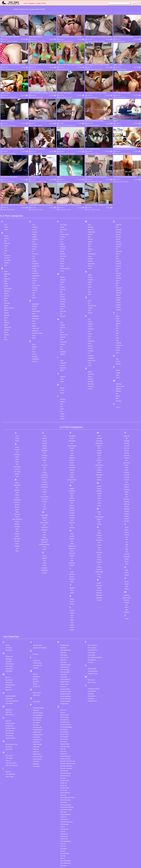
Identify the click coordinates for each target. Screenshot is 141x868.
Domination (35, 310)
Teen (117, 305)
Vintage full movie (93, 653)
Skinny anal (64, 770)
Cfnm (34, 221)
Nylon (90, 274)
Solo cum (63, 826)
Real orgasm (64, 634)
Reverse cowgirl (65, 651)
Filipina (62, 223)
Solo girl (63, 830)
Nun (89, 269)
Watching (119, 363)
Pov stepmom (37, 699)
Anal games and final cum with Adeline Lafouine (13, 65)
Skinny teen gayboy (66, 784)
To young (90, 642)
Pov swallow (36, 702)
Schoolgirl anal (64, 699)
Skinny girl (63, 774)
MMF (89, 231)
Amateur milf (9, 636)
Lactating (63, 378)
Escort (34, 333)
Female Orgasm (65, 214)
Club (33, 236)
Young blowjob (92, 671)
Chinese (34, 226)
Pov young (36, 704)
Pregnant (91, 335)
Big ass (93, 69)
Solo (117, 250)
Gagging (62, 257)
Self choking (64, 709)
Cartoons (35, 211)
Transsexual (119, 325)
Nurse (90, 271)
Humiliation (63, 331)
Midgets (90, 221)
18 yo (6, 204)
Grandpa (62, 283)
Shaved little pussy (66, 736)
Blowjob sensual (10, 664)
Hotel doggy (9, 737)
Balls (6, 256)
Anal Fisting (8, 69)
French (39, 41)
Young (118, 387)
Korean (62, 372)
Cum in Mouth (12, 153)
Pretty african (37, 716)
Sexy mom (63, 731)
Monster (90, 238)
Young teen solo (92, 680)
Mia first (35, 658)
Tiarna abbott (91, 634)
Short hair (63, 757)
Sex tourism (64, 721)
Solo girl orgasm (65, 833)
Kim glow (35, 633)
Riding (90, 356)
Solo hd (62, 838)
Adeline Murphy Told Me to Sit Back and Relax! (97, 65)
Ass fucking (90, 41)
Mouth (90, 245)
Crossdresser (36, 255)
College (34, 240)
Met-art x (35, 654)
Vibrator (118, 350)
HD (41, 125)
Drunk (34, 315)
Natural (90, 257)
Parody (90, 313)
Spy (117, 265)
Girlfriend (63, 269)
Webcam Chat (120, 366)
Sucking (118, 282)
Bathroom (7, 258)
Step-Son (119, 253)
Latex (62, 383)
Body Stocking (123, 153)
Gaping (62, 261)
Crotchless (98, 189)
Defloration (35, 298)
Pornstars (91, 330)
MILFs (90, 223)
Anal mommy (9, 648)
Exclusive (37, 97)
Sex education (64, 711)
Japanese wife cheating (39, 627)
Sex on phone (64, 719)
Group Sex (63, 291)
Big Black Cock (72, 125)
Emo (33, 329)
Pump (90, 342)
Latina (62, 388)
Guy (61, 293)
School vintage (64, 697)
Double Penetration (37, 312)
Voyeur (118, 357)
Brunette (71, 41)
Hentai (62, 312)
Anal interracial (10, 643)
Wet (117, 373)
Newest (44, 3)
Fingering (63, 226)
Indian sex (8, 751)
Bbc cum (8, 657)
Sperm (118, 260)
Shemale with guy (65, 755)
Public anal (36, 721)
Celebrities (35, 219)
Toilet (117, 317)
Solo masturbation (65, 843)
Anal (36, 41)
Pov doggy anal (37, 697)
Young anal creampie (94, 668)
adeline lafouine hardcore (35, 37)
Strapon (118, 274)
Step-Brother (8, 307)
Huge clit (8, 740)
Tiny (117, 310)
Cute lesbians (9, 683)
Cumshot (97, 153)
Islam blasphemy (10, 754)
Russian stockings (65, 678)
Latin (61, 386)
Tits (117, 315)
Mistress (90, 228)
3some (4, 97)
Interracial (63, 347)
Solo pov (63, 850)
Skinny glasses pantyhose (68, 777)
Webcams (119, 368)
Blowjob (103, 41)
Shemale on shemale (66, 748)
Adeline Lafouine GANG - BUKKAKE (10, 37)
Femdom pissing (10, 703)
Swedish (118, 287)
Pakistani (91, 303)
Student (118, 279)
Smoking (118, 245)
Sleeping (118, 240)
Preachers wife (37, 707)
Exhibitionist (35, 338)
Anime (6, 225)
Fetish (41, 97)
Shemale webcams (66, 753)
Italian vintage (9, 756)
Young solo (91, 678)
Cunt (33, 272)
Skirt (117, 236)
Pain (89, 299)
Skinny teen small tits (66, 789)
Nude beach (36, 675)
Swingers (119, 289)
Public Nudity (92, 340)
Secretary (119, 211)
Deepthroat (120, 69)
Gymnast (63, 295)
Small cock (63, 796)
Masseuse (91, 209)
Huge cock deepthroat (12, 745)
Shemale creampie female (68, 743)
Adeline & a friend (5, 93)
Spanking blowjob (65, 862)
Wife (117, 378)
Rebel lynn (63, 639)
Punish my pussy (38, 736)
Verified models (92, 648)
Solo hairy (63, 835)
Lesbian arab (37, 640)
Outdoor (90, 292)
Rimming (90, 358)
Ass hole (7, 237)
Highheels (63, 316)
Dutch (34, 317)
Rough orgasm (64, 664)
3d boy (7, 625)
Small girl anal (64, 799)
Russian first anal (65, 673)
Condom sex (36, 245)
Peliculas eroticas (38, 692)
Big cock (7, 275)
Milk (89, 226)
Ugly (117, 338)
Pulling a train (37, 734)
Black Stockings (65, 41)
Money (90, 236)
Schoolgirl (119, 209)
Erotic (34, 331)
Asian (6, 230)
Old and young (92, 285)
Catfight (34, 216)
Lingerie (62, 398)
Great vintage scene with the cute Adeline (96, 93)
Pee (89, 318)
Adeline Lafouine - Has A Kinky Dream (123, 37)
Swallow (118, 284)
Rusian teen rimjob (66, 671)
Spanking (119, 257)
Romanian (91, 363)
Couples (100, 182)
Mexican (90, 219)
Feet (61, 211)
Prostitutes (91, 337)
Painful (90, 301)
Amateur (4, 41)
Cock (97, 182)
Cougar (34, 248)
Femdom (63, 216)
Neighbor (91, 259)
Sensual (118, 214)
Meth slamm (36, 656)
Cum (33, 262)
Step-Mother (91, 243)
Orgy (89, 290)
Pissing (90, 328)
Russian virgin (64, 683)
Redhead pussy (65, 647)
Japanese (63, 356)
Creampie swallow (11, 675)
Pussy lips (36, 743)
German (62, 266)
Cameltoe (35, 206)
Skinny (118, 233)
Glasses (62, 276)
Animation (7, 223)
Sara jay (63, 692)
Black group (9, 662)
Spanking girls (64, 864)
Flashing (62, 233)
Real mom (63, 627)
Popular (39, 3)
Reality (90, 351)
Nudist (90, 266)
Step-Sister (119, 231)
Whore (118, 375)
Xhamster (24, 39)
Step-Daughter (36, 291)
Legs (61, 391)
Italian (62, 350)
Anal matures (9, 646)
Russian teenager (65, 681)
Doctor (34, 303)
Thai (117, 308)
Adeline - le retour (118, 65)
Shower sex (64, 762)
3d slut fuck (9, 627)
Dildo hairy (9, 692)
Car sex (34, 209)
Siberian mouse (65, 767)
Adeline (115, 121)
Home (26, 3)
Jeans (62, 358)
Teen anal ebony (92, 625)
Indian (62, 340)
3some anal (9, 630)
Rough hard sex (65, 661)
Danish (34, 288)
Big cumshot (9, 659)
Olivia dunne (36, 681)
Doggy (34, 305)
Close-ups (35, 233)
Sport (120, 125)
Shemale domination (66, 745)
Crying (34, 257)
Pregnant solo (37, 712)
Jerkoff (62, 361)
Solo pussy (63, 852)
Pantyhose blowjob (38, 687)
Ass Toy (13, 69)
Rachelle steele (65, 625)
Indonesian (63, 342)
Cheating (35, 223)
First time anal (10, 713)
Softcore (118, 248)
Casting (34, 214)
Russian (90, 368)
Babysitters (7, 253)
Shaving (118, 221)
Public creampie (37, 724)
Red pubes (63, 642)
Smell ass (63, 811)
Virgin (118, 354)
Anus (66, 69)
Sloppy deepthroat (65, 794)
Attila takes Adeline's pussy (64, 93)
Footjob (62, 238)
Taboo (118, 295)
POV (89, 333)
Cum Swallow (14, 41)
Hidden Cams (64, 314)
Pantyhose (91, 308)
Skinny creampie (65, 772)
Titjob (117, 312)
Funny (62, 250)
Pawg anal (36, 690)
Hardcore (43, 41)
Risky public (64, 656)
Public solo (36, 731)
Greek (62, 288)
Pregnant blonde (38, 709)
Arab (6, 227)
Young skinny (91, 675)
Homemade (63, 321)
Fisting (125, 69)
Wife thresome (92, 662)
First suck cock (10, 710)
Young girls (91, 673)
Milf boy (35, 663)
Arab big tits (9, 651)
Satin (117, 206)
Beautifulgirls (44, 182)
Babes (39, 182)
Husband (63, 333)
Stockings (119, 272)
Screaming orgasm (66, 704)
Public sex (36, 729)
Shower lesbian (65, 760)
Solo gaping (64, 828)
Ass (68, 69)
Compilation (35, 243)
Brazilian (7, 302)
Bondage (33, 97)
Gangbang (63, 259)
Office (90, 280)
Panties (90, 306)
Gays (62, 264)
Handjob (62, 304)
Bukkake (9, 41)
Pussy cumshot (37, 738)
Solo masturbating (65, 840)
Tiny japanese (92, 639)
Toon (117, 320)
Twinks (118, 329)
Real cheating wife (65, 630)
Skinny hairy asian (65, 779)
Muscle (90, 248)
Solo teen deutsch (65, 860)
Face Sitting (63, 204)
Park (89, 311)
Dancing (34, 286)
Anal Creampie (65, 125)
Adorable (33, 182)
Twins (118, 332)
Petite (90, 323)
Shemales (119, 223)
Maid (89, 204)
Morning (90, 240)
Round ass (63, 666)
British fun (8, 667)
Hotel (62, 329)
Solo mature (64, 845)
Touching (118, 322)
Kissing (62, 367)
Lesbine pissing (37, 642)
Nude (89, 264)
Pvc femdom (36, 746)
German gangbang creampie (93, 149)
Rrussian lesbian (65, 668)
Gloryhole (63, 278)
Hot (61, 326)
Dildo (11, 125)
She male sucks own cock (68, 740)
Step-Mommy (92, 233)
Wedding (118, 371)
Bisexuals (7, 282)
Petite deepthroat (38, 695)
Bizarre (6, 285)
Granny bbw (9, 729)
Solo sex (63, 855)
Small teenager (65, 804)
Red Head (91, 354)
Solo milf (63, 847)
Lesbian (62, 393)
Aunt (6, 244)
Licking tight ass (37, 645)
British (6, 304)
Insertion (62, 345)
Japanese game (37, 625)
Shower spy (64, 765)
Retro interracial (65, 649)
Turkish (118, 327)
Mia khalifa (36, 661)
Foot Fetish (63, 236)
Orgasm (90, 287)
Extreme (34, 341)
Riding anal (63, 654)
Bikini (64, 182)
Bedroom (7, 270)
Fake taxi (8, 700)
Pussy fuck (36, 741)
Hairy (62, 302)
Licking (62, 395)
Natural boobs (37, 672)
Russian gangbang (66, 676)
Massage (91, 206)
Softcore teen (64, 816)
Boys (6, 299)
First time (63, 228)
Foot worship (9, 715)
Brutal (6, 312)
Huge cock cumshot (11, 742)
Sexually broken (65, 723)
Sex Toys (118, 216)
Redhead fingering (65, 644)
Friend (62, 245)
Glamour (62, 274)
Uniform (118, 341)
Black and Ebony (97, 41)
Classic (34, 228)
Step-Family (63, 209)
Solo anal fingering (66, 821)
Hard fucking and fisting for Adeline (94, 121)
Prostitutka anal (37, 719)
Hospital (62, 324)
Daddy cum (9, 689)
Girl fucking (9, 726)
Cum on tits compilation (12, 680)
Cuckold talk (9, 678)
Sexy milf (63, 728)
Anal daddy (9, 641)
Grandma (63, 281)
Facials (35, 125)
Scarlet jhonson (65, 694)
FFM (61, 221)
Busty (6, 319)
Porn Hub (53, 95)
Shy (117, 228)
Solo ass (63, 823)
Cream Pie (70, 97)
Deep (34, 293)
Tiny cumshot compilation (95, 637)
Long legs (36, 647)
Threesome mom (92, 630)
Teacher (118, 300)
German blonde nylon (12, 724)
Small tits (118, 243)
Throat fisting (91, 632)
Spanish (118, 255)
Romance (91, 361)
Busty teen (9, 669)
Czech (34, 277)
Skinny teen (64, 782)
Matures (90, 214)
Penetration (91, 320)
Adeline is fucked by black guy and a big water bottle (71, 121)
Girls (61, 271)
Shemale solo (64, 750)
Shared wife (64, 733)
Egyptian (35, 326)
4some (6, 209)
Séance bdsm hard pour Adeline (9, 177)
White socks (91, 659)
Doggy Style (35, 308)
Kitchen (62, 370)
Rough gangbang (65, 659)
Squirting (118, 270)
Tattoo (118, 298)
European (40, 153)
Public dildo (36, 726)
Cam (33, 204)
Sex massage (64, 716)
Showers (118, 226)
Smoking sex (64, 813)
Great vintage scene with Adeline (122, 93)
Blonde (6, 290)
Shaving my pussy (65, 738)
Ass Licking (7, 240)
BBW (6, 261)
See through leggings (66, 706)
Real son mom (64, 637)
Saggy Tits (119, 204)
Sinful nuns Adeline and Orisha (37, 149)
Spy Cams (119, 267)
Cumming (35, 267)
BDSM (6, 263)
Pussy (90, 345)
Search (135, 3)
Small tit (63, 806)
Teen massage (92, 627)
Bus (5, 316)
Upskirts (118, 343)
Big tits (119, 41)
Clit (33, 231)
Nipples (90, 261)
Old (89, 282)
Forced (62, 240)
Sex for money (64, 714)
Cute (33, 274)
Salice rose (63, 689)
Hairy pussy (9, 735)
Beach (6, 265)
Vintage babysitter (93, 651)
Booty (6, 297)
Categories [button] (32, 3)
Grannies (63, 286)
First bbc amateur (10, 708)
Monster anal (37, 666)
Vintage (118, 352)
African (6, 215)
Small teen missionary (66, 801)
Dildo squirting (10, 694)
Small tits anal (64, 808)
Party (89, 316)
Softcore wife (64, 818)
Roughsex (91, 366)
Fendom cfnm (9, 705)
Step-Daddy (35, 283)
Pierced (90, 325)
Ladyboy (62, 381)
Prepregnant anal (38, 714)
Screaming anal (65, 702)
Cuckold (34, 260)
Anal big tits (9, 638)
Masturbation (92, 211)
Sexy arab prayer (65, 726)
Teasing (118, 303)
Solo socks (63, 857)
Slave (117, 238)
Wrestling (119, 380)
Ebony (34, 324)
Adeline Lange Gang (34, 177)
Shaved (118, 219)
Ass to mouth (125, 182)
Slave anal (63, 791)
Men (89, 216)
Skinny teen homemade (67, 787)
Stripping (118, 277)
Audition (7, 242)
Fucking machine (65, 248)
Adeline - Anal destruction (7, 121)
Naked (90, 254)
